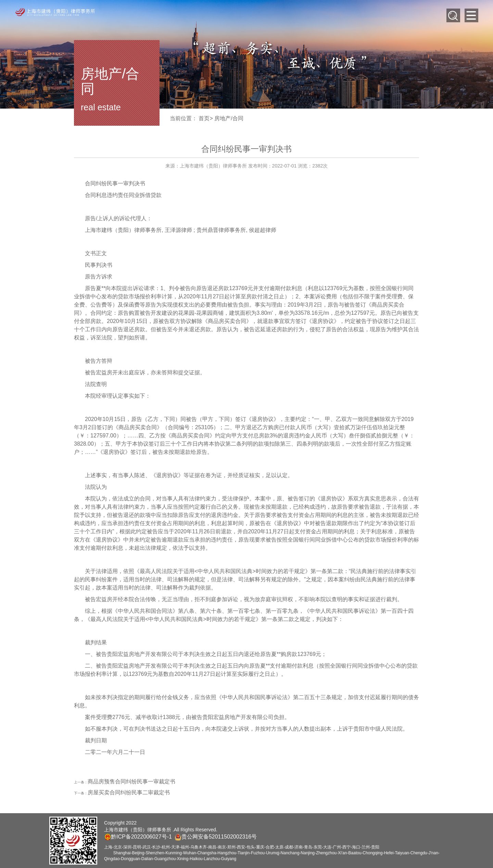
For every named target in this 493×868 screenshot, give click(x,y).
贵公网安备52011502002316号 (219, 837)
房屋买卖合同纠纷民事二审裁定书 (129, 792)
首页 (204, 118)
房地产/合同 (229, 118)
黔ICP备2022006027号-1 (138, 837)
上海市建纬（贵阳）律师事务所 (123, 230)
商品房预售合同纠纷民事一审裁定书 (131, 782)
